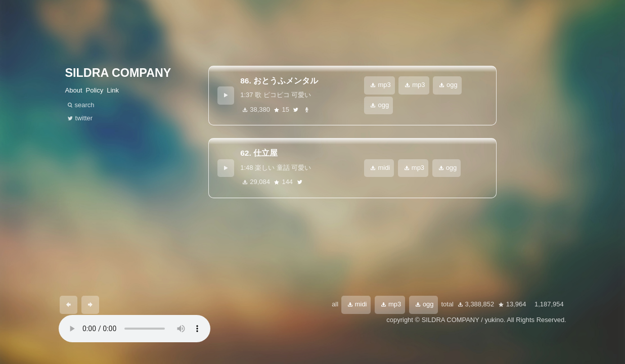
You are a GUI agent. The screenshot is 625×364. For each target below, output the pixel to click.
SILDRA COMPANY (118, 73)
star (277, 110)
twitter (296, 110)
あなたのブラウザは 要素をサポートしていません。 (135, 329)
